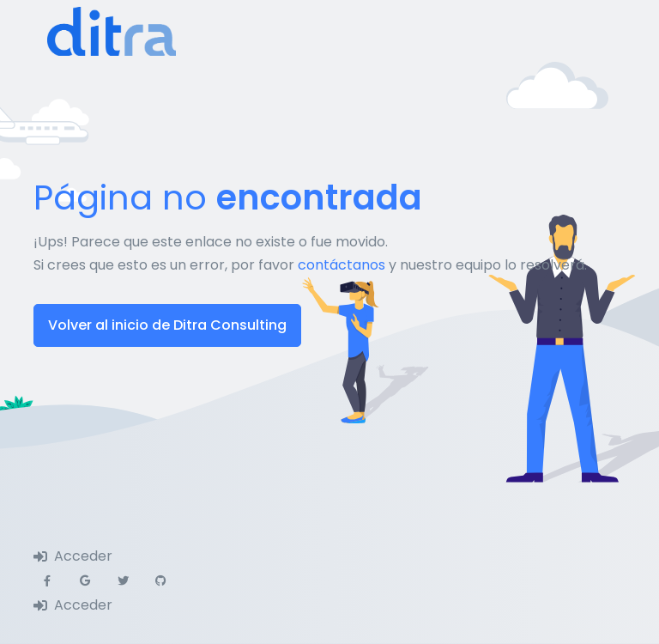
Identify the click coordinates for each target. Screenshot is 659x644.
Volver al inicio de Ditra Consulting (167, 325)
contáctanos (342, 265)
